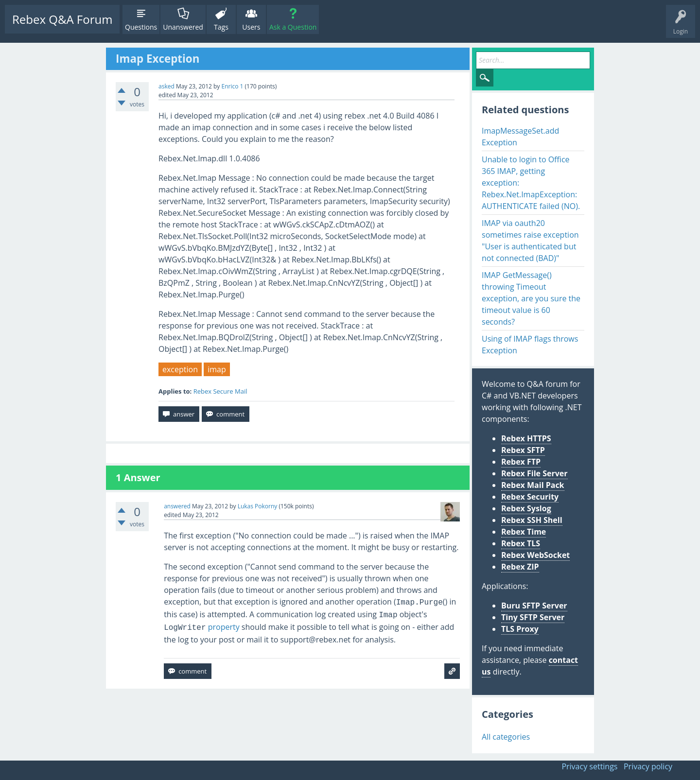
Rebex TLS (521, 543)
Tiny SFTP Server (533, 617)
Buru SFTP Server (534, 606)
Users (251, 27)
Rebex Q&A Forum (62, 19)
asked (166, 86)
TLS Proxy (520, 629)
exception (180, 369)
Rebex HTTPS (526, 438)
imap (217, 369)
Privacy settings (589, 766)
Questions (141, 27)
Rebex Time (524, 532)
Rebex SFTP (523, 450)
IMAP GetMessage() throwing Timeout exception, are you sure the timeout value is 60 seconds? (531, 298)
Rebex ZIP (520, 567)
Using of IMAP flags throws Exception (530, 345)
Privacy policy (648, 766)
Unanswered (183, 27)
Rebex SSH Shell (532, 520)
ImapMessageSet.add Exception (520, 137)
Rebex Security (530, 497)
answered (177, 506)
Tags (221, 27)
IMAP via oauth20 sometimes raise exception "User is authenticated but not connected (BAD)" (530, 241)
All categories (506, 737)
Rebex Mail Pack (533, 485)
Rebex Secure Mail (220, 391)
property (202, 627)
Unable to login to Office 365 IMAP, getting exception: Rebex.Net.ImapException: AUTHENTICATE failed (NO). (531, 183)
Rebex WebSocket (535, 555)
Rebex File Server (534, 473)
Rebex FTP (521, 462)
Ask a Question (293, 27)
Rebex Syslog (526, 508)
